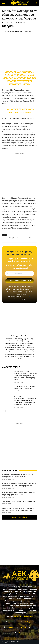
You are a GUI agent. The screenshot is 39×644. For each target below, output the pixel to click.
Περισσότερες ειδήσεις (20, 517)
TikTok (23, 627)
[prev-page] (3, 411)
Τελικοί (15, 238)
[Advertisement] (19, 174)
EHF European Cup (13, 235)
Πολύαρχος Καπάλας (15, 31)
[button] (4, 3)
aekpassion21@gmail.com (24, 617)
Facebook (14, 622)
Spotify (11, 627)
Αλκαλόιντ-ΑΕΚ (7, 238)
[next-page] (7, 411)
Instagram (29, 622)
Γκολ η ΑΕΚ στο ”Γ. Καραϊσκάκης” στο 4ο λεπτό (19, 502)
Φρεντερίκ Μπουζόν (26, 238)
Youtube (22, 633)
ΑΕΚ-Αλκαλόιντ (25, 235)
